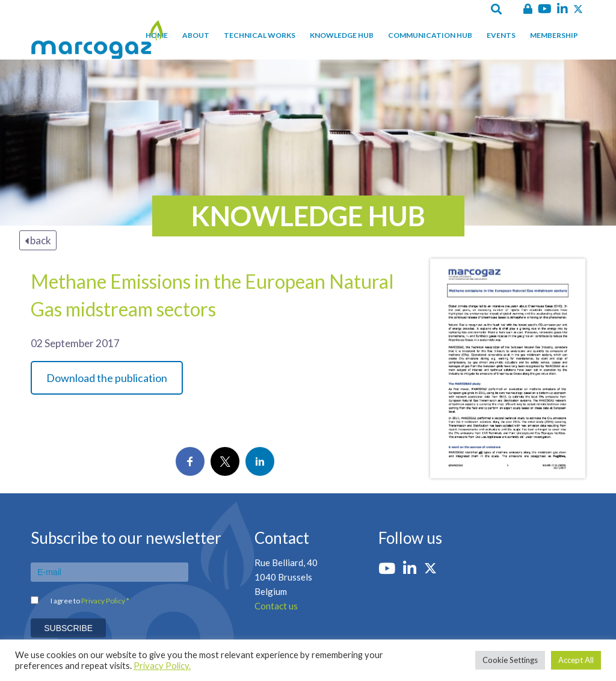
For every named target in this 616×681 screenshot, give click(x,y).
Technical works (260, 35)
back (38, 240)
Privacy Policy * (105, 601)
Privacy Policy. (162, 666)
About (196, 35)
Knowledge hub (342, 35)
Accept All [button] (576, 660)
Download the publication (107, 378)
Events (501, 35)
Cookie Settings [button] (510, 660)
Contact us (276, 606)
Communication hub (430, 35)
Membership (554, 35)
